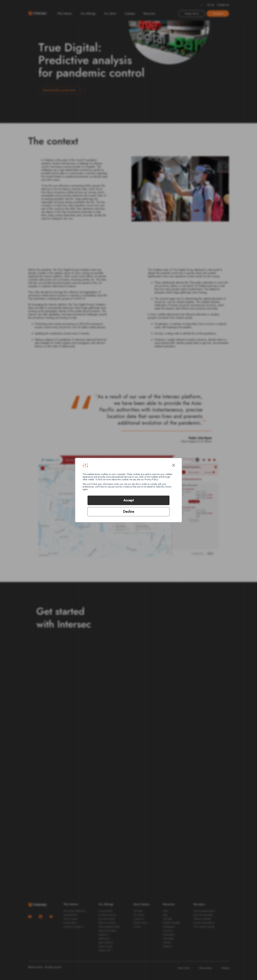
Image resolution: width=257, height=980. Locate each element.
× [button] (174, 464)
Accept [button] (129, 500)
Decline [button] (128, 512)
